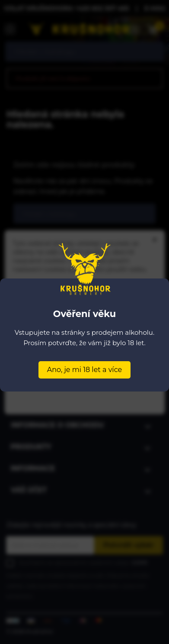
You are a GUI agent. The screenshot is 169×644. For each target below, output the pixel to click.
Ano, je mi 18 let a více (84, 370)
